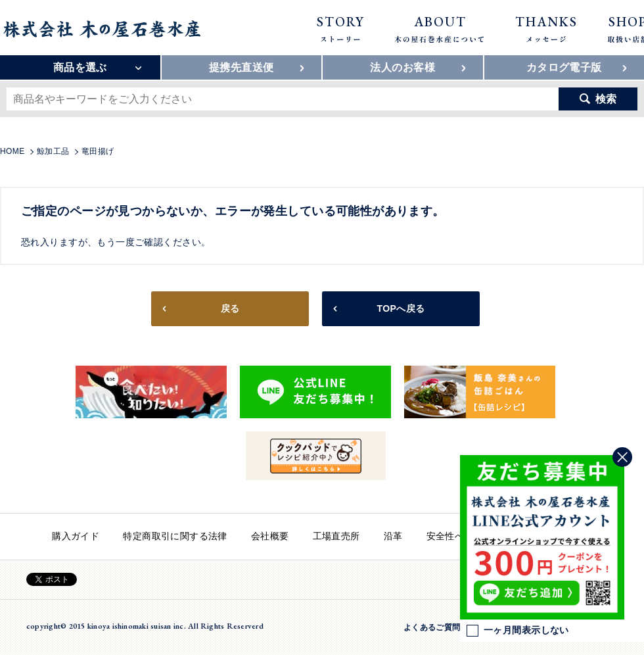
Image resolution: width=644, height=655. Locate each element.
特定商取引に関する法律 (175, 536)
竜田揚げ (98, 151)
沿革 (393, 536)
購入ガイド (76, 536)
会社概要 (270, 536)
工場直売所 (336, 536)
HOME (12, 151)
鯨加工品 (53, 151)
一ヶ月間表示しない (518, 631)
